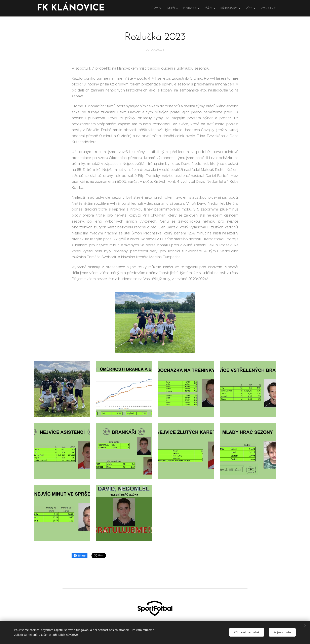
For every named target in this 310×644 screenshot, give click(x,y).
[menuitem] (164, 8)
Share (80, 556)
